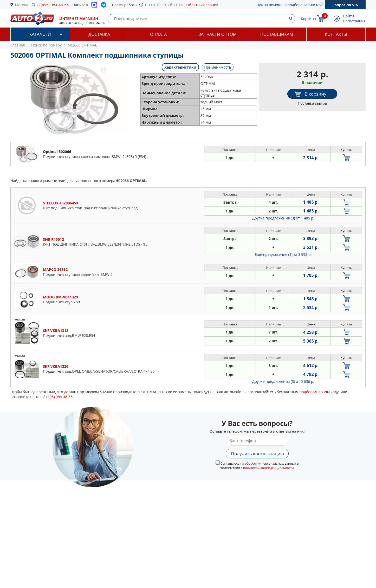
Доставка (99, 34)
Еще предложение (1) (283, 254)
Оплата (158, 34)
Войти (349, 16)
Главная (18, 45)
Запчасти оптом (218, 34)
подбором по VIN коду (319, 392)
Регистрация (354, 21)
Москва (22, 5)
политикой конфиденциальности (268, 468)
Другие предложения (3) (283, 218)
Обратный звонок (202, 5)
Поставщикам (277, 34)
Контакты (336, 34)
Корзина (308, 19)
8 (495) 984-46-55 (53, 5)
